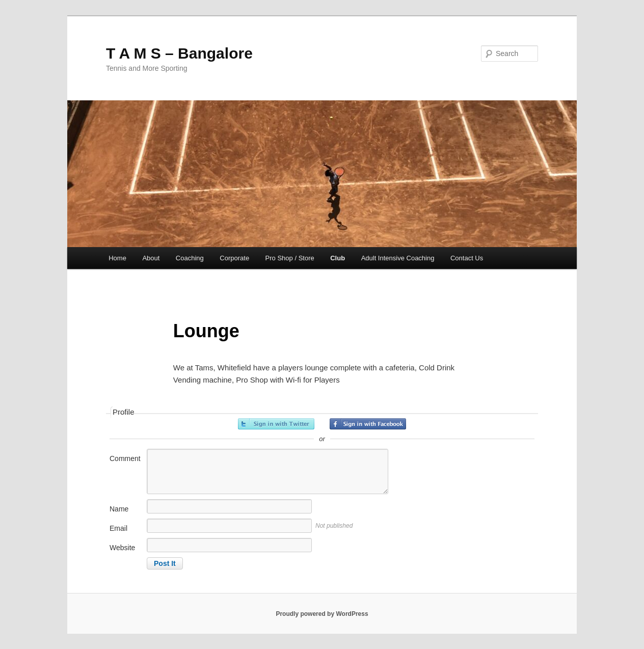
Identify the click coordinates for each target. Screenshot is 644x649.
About (151, 258)
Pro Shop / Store (290, 258)
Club (338, 258)
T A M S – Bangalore (179, 53)
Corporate (234, 258)
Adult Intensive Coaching (398, 258)
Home (117, 258)
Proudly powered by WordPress (322, 614)
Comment (125, 458)
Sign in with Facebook (368, 424)
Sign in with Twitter (276, 424)
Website (122, 548)
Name (119, 509)
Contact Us (467, 258)
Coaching (190, 258)
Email (118, 528)
